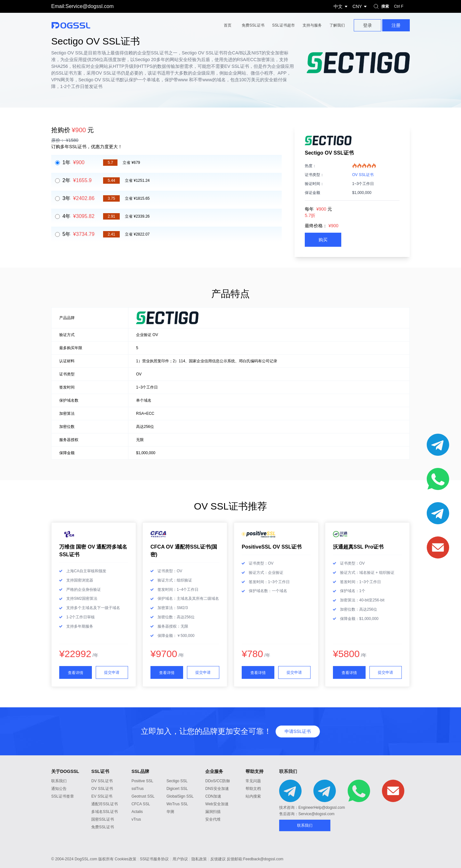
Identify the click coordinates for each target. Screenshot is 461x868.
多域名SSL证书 (105, 812)
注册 (396, 25)
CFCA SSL (141, 804)
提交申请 (112, 672)
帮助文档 (253, 789)
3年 (78, 198)
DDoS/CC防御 (218, 781)
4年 (78, 216)
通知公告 (59, 789)
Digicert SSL (177, 789)
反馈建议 (218, 859)
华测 (170, 812)
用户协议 (180, 859)
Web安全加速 (217, 804)
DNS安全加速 (217, 789)
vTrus (136, 819)
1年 (73, 162)
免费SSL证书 (253, 25)
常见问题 (253, 781)
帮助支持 (255, 771)
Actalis (137, 812)
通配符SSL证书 (105, 804)
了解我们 (337, 25)
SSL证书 (100, 771)
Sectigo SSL (177, 781)
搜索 (389, 6)
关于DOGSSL (65, 771)
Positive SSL (142, 781)
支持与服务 (312, 25)
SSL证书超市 (283, 25)
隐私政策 (199, 859)
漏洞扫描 (213, 812)
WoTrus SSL (177, 804)
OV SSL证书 (363, 175)
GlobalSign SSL (180, 796)
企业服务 (214, 771)
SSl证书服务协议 (154, 859)
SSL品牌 (140, 771)
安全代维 (213, 819)
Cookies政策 (125, 859)
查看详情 (76, 673)
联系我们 (59, 781)
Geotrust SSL (143, 796)
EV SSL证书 (102, 796)
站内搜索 (253, 796)
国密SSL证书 (103, 819)
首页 (228, 25)
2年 (77, 180)
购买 (323, 240)
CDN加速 (213, 796)
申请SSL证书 (298, 731)
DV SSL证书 (102, 781)
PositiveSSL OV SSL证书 (272, 547)
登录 (368, 25)
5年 (78, 234)
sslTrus (138, 789)
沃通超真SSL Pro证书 (358, 547)
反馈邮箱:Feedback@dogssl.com (255, 859)
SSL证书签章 (63, 796)
